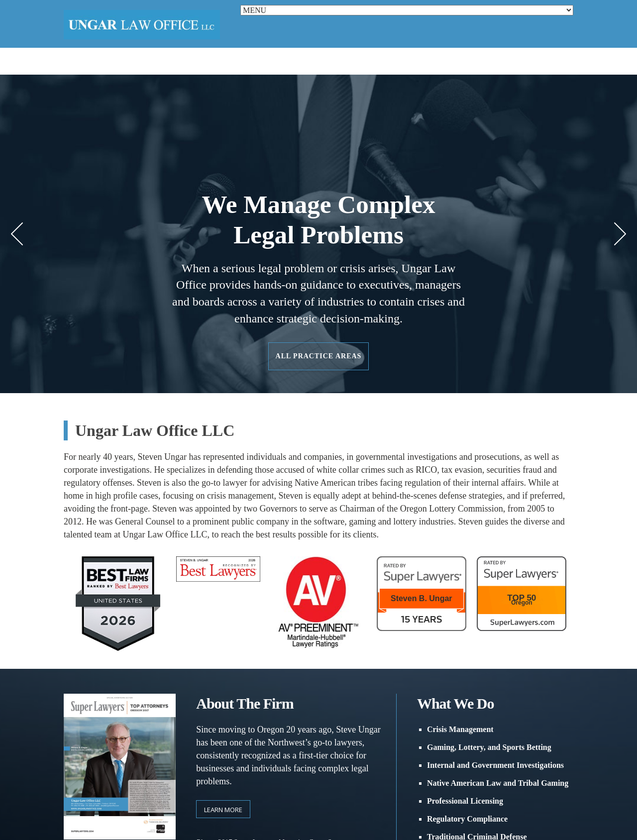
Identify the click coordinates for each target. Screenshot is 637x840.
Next (620, 234)
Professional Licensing (465, 801)
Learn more (223, 810)
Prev (17, 234)
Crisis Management (460, 729)
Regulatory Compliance (467, 819)
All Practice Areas (319, 356)
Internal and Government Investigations (495, 765)
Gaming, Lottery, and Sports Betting (489, 747)
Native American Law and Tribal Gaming (498, 783)
